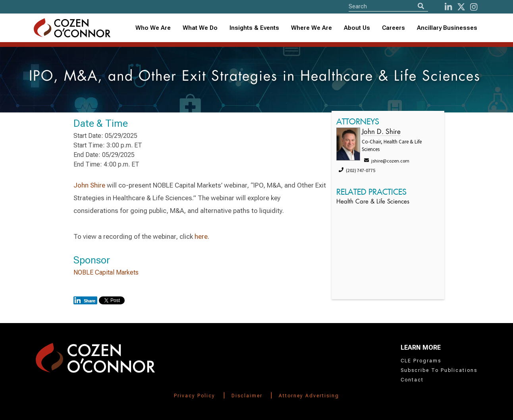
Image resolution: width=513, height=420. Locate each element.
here (201, 236)
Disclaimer (247, 396)
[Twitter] (461, 7)
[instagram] (474, 7)
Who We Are (153, 28)
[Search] (421, 6)
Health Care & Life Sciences (373, 202)
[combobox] (254, 28)
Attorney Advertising (309, 396)
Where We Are (311, 28)
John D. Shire (381, 132)
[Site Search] (388, 6)
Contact (412, 380)
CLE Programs (421, 361)
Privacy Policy (195, 396)
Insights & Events (254, 28)
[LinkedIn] (448, 7)
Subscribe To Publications (439, 370)
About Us (357, 28)
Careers (393, 28)
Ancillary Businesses (447, 28)
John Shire (89, 185)
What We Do (200, 28)
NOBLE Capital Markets (106, 272)
